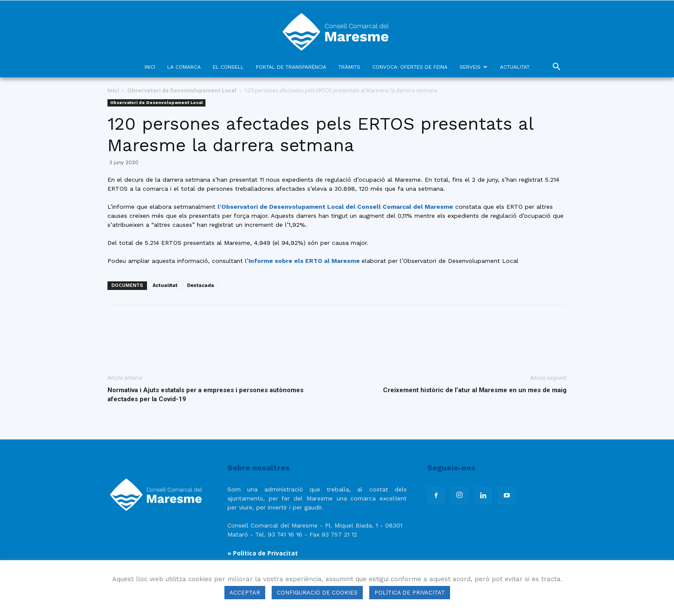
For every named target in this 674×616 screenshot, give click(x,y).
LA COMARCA (184, 67)
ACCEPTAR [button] (245, 593)
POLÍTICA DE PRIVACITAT (410, 593)
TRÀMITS (349, 67)
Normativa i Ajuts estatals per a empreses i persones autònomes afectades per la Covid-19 (205, 395)
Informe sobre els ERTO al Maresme (305, 261)
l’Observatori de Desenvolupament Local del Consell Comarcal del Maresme (335, 207)
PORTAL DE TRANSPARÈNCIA (291, 67)
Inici (113, 90)
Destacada (201, 285)
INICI (150, 67)
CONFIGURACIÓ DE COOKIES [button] (317, 593)
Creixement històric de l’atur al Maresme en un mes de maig (475, 390)
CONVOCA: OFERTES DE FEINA (410, 67)
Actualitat (165, 285)
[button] (556, 68)
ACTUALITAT (515, 67)
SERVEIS (473, 67)
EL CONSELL (228, 67)
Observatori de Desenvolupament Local (182, 90)
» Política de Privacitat (263, 553)
